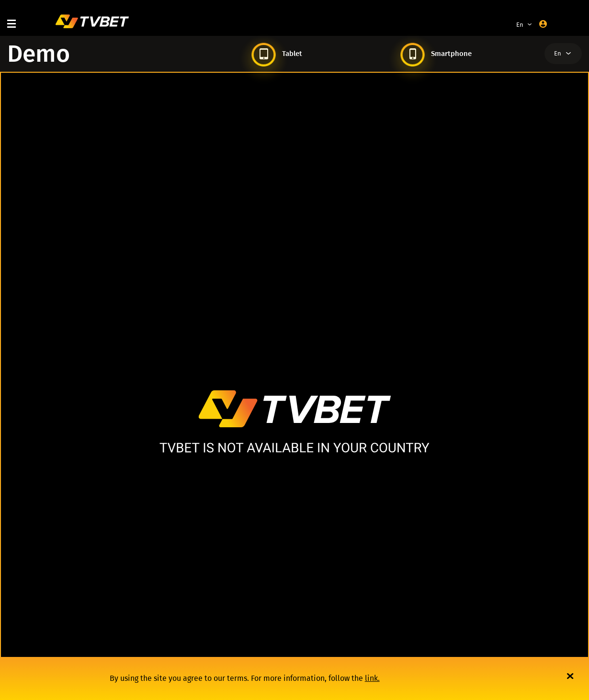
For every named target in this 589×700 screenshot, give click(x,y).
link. (372, 678)
